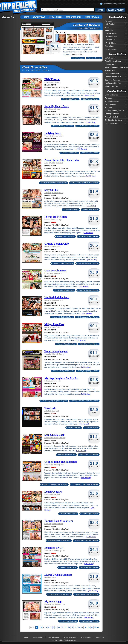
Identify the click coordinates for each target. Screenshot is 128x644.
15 (75, 627)
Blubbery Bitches (116, 95)
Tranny (61, 136)
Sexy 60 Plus (51, 190)
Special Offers (53, 637)
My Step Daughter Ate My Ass (61, 378)
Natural (58, 82)
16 (79, 627)
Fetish (53, 220)
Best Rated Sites (70, 637)
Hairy (46, 109)
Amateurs (48, 193)
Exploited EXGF (54, 548)
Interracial (59, 163)
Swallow (60, 524)
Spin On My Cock (54, 435)
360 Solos (116, 107)
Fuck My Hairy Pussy (57, 106)
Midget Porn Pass (54, 324)
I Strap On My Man (56, 217)
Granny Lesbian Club (57, 244)
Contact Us (100, 637)
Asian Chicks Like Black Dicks (62, 160)
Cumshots (48, 136)
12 (66, 627)
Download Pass (116, 37)
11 (62, 627)
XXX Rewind (116, 24)
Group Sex (48, 354)
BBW (46, 82)
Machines (55, 438)
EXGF (54, 551)
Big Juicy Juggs (53, 602)
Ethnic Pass (116, 46)
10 (59, 627)
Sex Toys (59, 220)
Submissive (53, 381)
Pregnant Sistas (116, 49)
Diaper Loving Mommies (58, 575)
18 (85, 627)
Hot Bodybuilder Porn (57, 297)
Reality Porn (58, 273)
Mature (61, 193)
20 (92, 627)
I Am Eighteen (116, 43)
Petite (58, 327)
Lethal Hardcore (116, 34)
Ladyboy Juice (53, 133)
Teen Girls (50, 408)
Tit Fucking (61, 604)
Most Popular (86, 637)
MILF (53, 465)
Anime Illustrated (116, 117)
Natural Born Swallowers (59, 521)
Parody (51, 273)
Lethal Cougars (53, 492)
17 (82, 627)
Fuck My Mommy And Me (116, 111)
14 (72, 627)
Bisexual (47, 220)
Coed (53, 411)
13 (69, 627)
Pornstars (62, 438)
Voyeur (61, 300)
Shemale (55, 136)
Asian (46, 163)
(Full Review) (77, 54)
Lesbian (52, 247)
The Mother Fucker (116, 101)
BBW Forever (52, 79)
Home (26, 637)
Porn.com (116, 21)
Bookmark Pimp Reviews (114, 4)
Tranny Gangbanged (56, 351)
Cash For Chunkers (55, 271)
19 (89, 627)
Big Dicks (52, 163)
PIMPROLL (89, 28)
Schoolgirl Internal (116, 114)
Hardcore (52, 82)
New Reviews (38, 637)
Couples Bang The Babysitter (61, 462)
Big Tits (47, 604)
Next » (97, 627)
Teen (59, 381)
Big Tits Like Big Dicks (116, 120)
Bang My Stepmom (116, 123)
